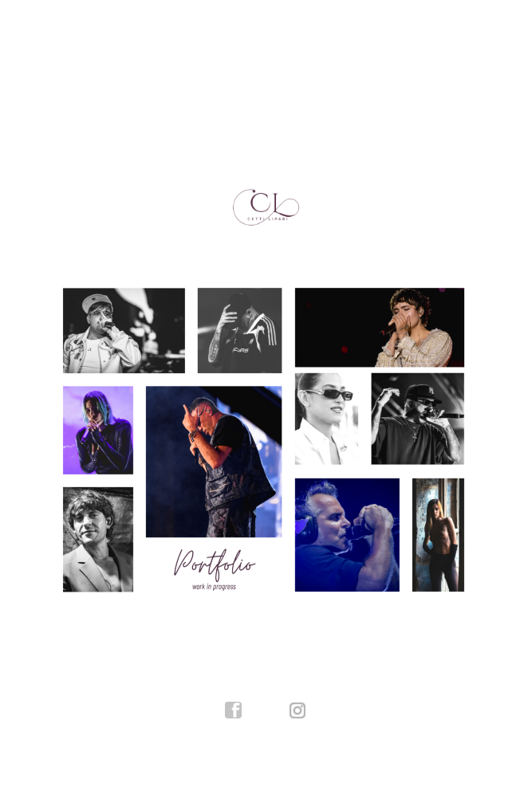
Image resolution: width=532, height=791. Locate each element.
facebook (234, 710)
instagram (298, 710)
